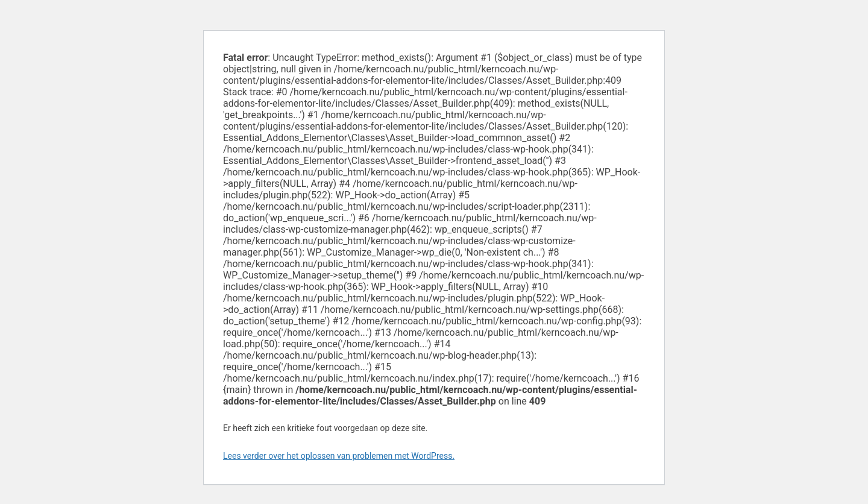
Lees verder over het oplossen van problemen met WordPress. (339, 456)
